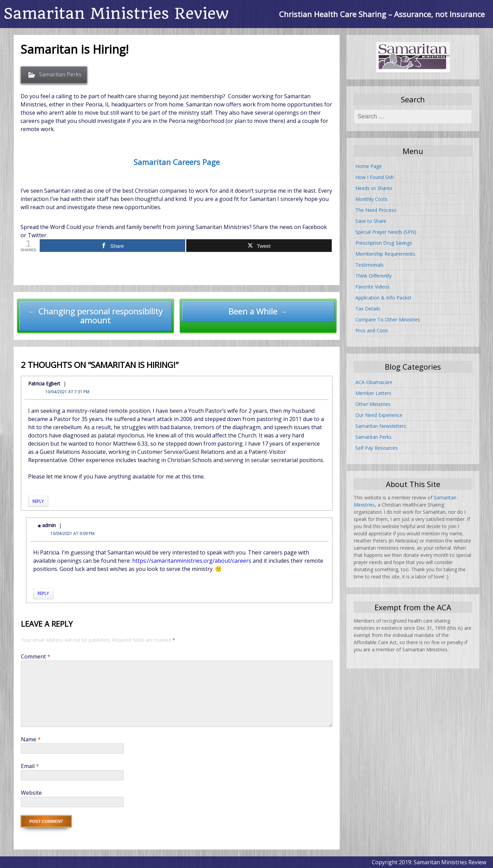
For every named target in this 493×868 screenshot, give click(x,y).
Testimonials (370, 265)
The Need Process (376, 210)
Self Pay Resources (377, 448)
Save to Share (371, 221)
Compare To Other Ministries (388, 320)
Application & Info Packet (383, 298)
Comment (36, 656)
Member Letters (373, 393)
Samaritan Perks (60, 74)
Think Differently (374, 276)
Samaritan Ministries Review (116, 14)
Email (30, 766)
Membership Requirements (385, 254)
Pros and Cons (372, 330)
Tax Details (368, 309)
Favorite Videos (372, 287)
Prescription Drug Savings (384, 243)
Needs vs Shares (374, 188)
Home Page (369, 166)
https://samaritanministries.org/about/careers (192, 561)
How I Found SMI (375, 177)
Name (31, 739)
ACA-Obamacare (374, 382)
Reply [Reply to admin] (43, 593)
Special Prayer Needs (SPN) (386, 232)
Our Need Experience (379, 415)
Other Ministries (373, 404)
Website (31, 793)
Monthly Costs (371, 199)
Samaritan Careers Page (177, 162)
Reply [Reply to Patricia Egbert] (38, 501)
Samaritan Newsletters (381, 426)
